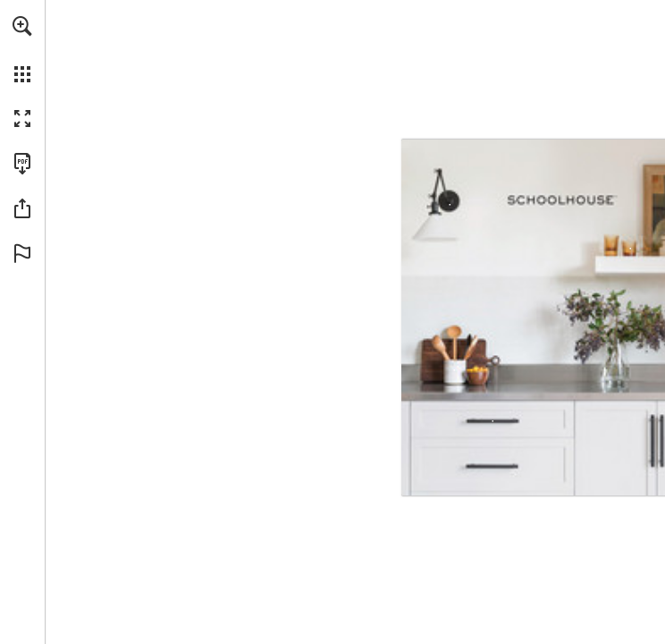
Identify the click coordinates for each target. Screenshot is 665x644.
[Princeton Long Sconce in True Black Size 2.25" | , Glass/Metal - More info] (438, 204)
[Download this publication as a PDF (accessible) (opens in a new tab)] (22, 164)
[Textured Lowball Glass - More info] (618, 245)
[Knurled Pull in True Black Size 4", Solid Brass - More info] (492, 422)
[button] (22, 26)
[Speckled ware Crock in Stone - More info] (454, 371)
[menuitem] (22, 49)
